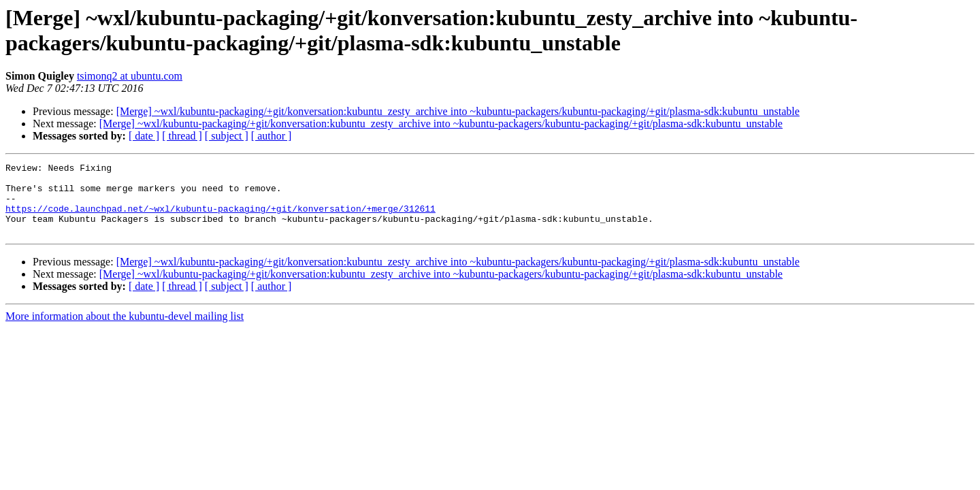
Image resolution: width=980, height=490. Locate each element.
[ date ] (144, 136)
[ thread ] (182, 136)
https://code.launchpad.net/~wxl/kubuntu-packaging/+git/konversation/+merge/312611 (220, 218)
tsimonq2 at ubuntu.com (130, 76)
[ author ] (272, 136)
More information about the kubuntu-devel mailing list (125, 330)
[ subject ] (227, 136)
